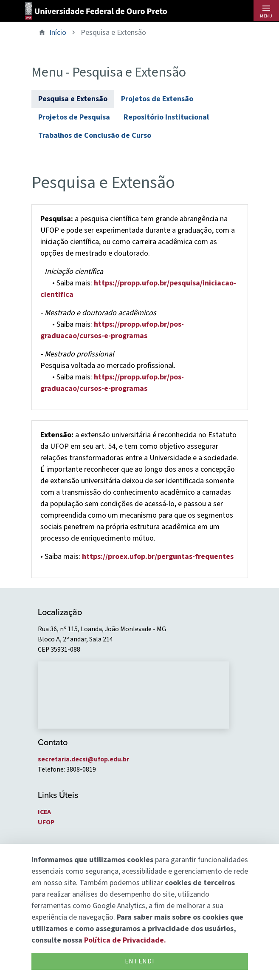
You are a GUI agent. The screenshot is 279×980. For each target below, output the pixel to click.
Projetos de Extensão (157, 99)
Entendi (139, 961)
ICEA (44, 812)
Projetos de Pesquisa (74, 117)
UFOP (46, 822)
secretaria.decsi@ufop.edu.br (83, 759)
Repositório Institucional (166, 117)
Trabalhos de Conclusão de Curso (95, 135)
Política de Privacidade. (125, 940)
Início (58, 33)
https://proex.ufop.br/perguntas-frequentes (158, 557)
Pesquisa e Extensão (73, 99)
